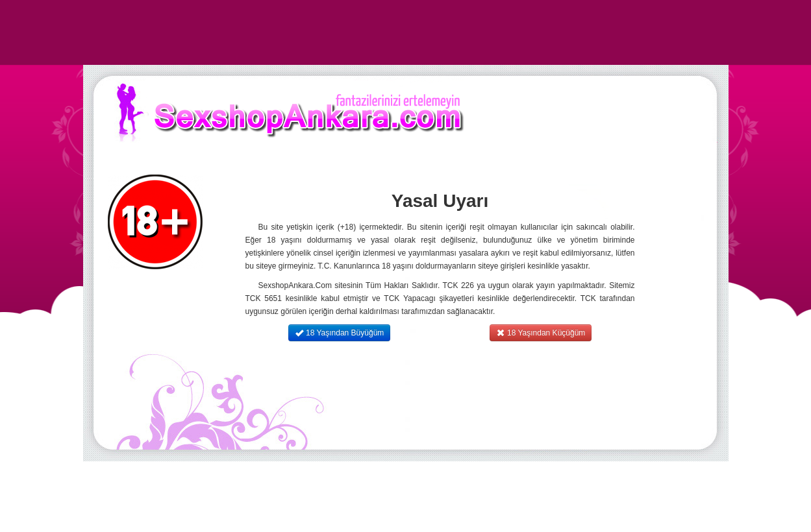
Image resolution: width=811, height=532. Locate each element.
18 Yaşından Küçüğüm (541, 333)
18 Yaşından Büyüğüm (340, 333)
